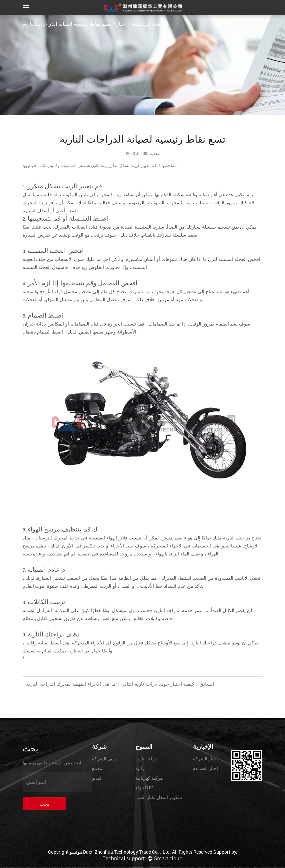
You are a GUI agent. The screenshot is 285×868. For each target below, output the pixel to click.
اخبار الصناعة (205, 768)
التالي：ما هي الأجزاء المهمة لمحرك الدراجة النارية (79, 684)
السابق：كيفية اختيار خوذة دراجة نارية (174, 684)
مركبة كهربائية (149, 778)
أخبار (121, 23)
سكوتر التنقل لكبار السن (159, 797)
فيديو (97, 778)
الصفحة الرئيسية (150, 23)
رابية (140, 768)
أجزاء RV (144, 788)
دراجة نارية (146, 759)
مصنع (97, 768)
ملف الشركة (104, 759)
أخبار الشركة (205, 759)
